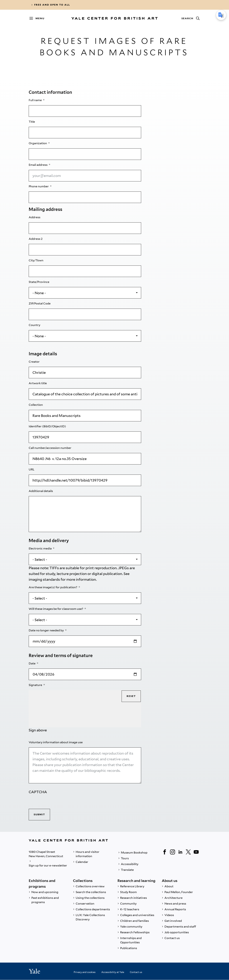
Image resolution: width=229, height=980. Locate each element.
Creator (34, 362)
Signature (36, 685)
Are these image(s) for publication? (53, 587)
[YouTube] (196, 852)
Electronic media (40, 548)
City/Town (36, 260)
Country (35, 325)
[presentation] (56, 802)
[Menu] (39, 18)
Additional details (41, 491)
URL (32, 469)
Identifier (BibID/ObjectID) (48, 426)
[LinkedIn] (180, 852)
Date (32, 663)
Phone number (39, 186)
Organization (38, 143)
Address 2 (36, 239)
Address (35, 217)
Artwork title (38, 383)
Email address (38, 165)
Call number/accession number (50, 448)
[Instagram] (173, 852)
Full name (36, 100)
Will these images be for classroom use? (56, 609)
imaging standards (44, 579)
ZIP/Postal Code (40, 303)
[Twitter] (188, 852)
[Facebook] (165, 852)
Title (32, 122)
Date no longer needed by (47, 630)
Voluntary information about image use (56, 742)
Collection (36, 405)
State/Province (39, 282)
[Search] (190, 18)
